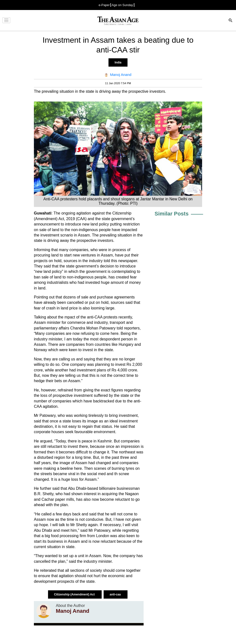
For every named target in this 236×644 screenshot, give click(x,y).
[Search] (231, 21)
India (118, 62)
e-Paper (104, 5)
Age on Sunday (122, 5)
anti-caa (116, 594)
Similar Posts (172, 214)
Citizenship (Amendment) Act (75, 594)
